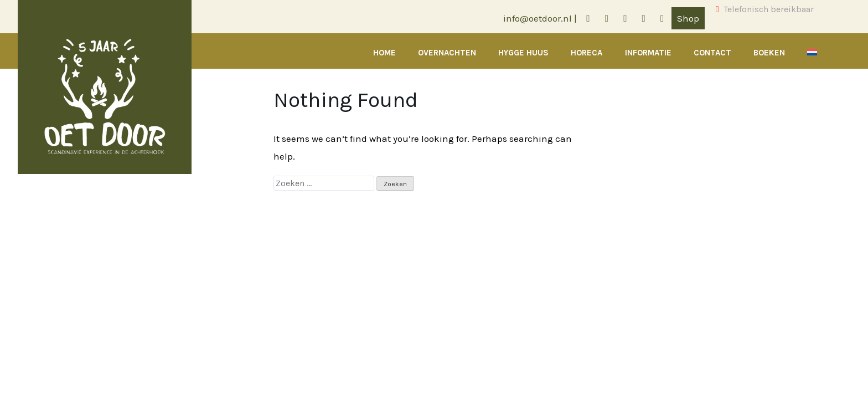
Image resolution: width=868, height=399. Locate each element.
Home (384, 53)
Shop (688, 18)
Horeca (587, 53)
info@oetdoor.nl (538, 18)
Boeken (769, 53)
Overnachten (447, 53)
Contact (712, 53)
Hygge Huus (523, 53)
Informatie (648, 53)
